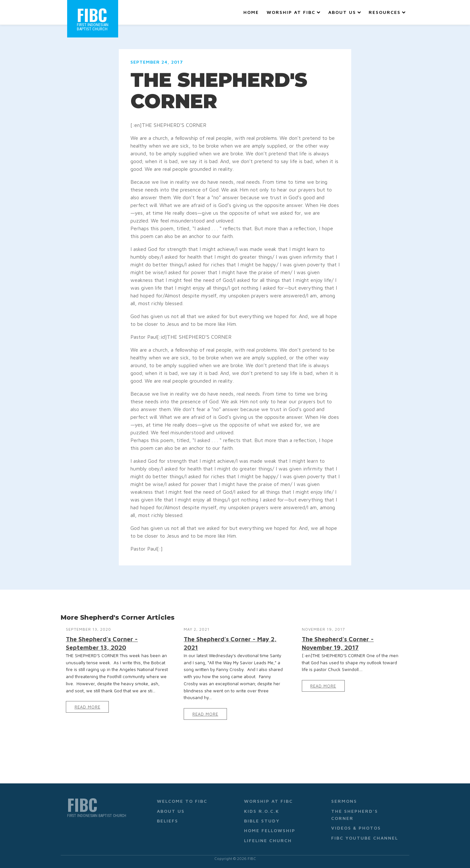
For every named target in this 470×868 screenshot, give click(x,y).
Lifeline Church (268, 840)
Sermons (344, 801)
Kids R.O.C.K (262, 811)
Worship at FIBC (293, 12)
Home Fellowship (270, 830)
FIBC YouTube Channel (365, 838)
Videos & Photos (356, 828)
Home (251, 12)
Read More (87, 707)
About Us (345, 12)
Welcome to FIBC (182, 801)
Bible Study (262, 821)
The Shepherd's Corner (355, 815)
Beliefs (168, 821)
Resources (387, 12)
